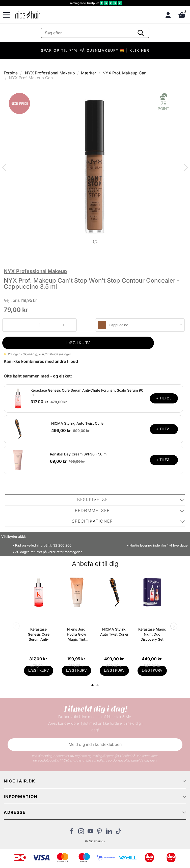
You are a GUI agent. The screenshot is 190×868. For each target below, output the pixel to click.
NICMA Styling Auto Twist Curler (78, 423)
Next (185, 168)
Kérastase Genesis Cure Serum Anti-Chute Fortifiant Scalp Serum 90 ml (38, 634)
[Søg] (95, 33)
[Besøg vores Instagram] (81, 833)
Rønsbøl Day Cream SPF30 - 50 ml (79, 454)
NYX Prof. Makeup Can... (126, 73)
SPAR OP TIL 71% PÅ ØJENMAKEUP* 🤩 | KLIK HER (95, 50)
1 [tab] (93, 685)
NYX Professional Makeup (50, 73)
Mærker (89, 73)
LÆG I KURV (78, 343)
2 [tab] (98, 685)
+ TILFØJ (164, 398)
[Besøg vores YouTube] (90, 833)
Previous (5, 168)
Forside (11, 73)
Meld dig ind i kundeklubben (95, 744)
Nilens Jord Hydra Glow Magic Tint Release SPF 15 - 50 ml (76, 634)
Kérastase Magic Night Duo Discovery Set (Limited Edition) (152, 634)
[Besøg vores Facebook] (72, 833)
